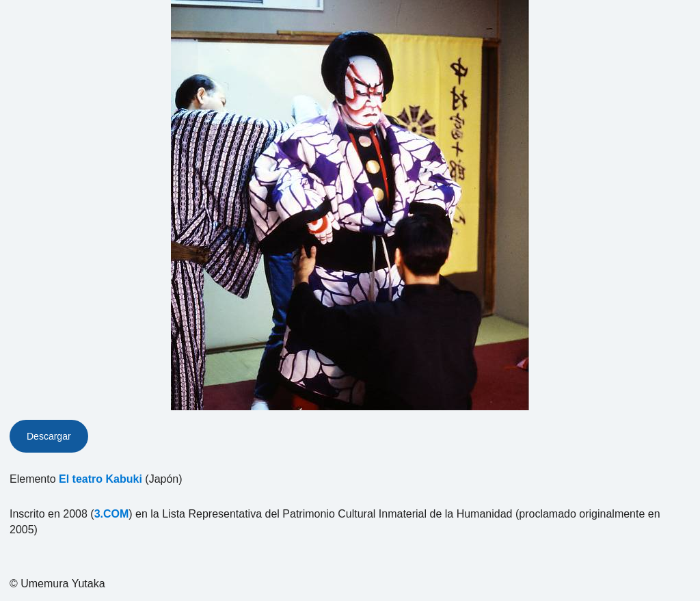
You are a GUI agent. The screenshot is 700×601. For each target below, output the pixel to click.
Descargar (49, 436)
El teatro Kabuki (100, 479)
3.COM (112, 514)
